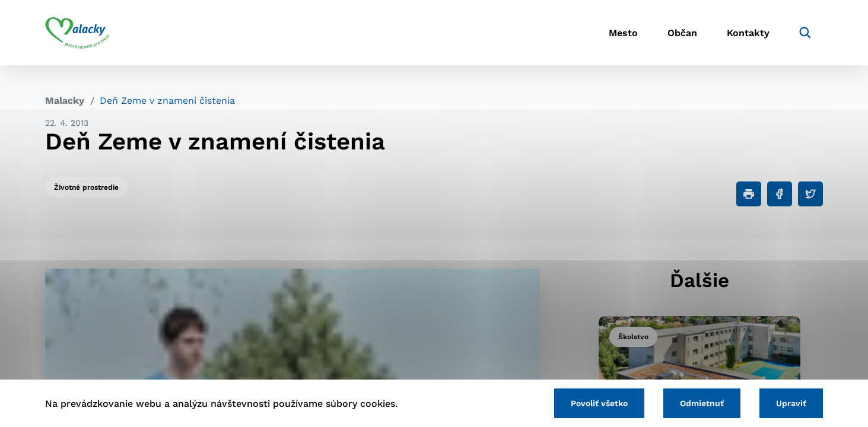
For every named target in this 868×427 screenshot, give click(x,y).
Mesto (623, 33)
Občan (682, 33)
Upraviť (791, 403)
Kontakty (748, 33)
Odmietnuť (702, 403)
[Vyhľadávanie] (805, 33)
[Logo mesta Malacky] (77, 33)
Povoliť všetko (599, 403)
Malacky (65, 101)
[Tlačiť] (749, 194)
